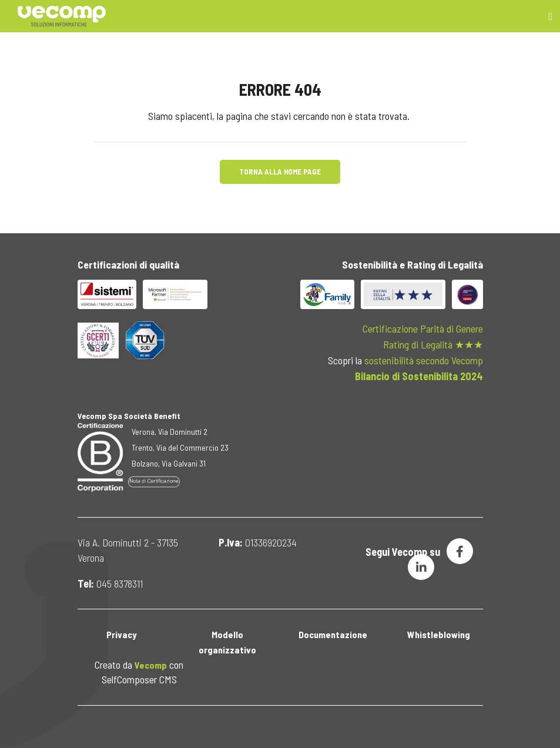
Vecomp (151, 665)
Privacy (121, 634)
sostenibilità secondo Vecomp (424, 360)
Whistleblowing (439, 634)
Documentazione (333, 634)
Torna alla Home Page (280, 172)
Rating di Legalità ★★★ (433, 344)
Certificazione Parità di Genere (423, 328)
